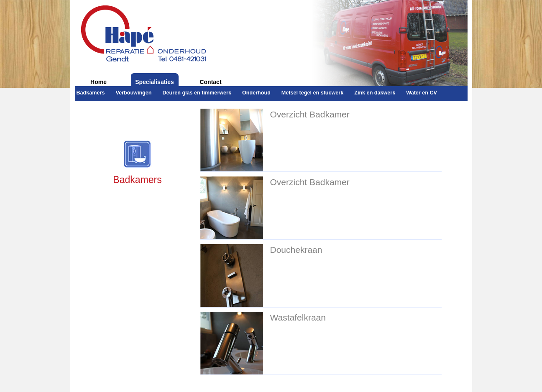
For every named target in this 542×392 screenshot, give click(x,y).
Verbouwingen (133, 93)
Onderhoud (256, 93)
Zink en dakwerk (375, 93)
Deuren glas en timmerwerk (197, 93)
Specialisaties (155, 82)
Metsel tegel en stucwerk (312, 93)
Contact (210, 82)
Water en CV (422, 93)
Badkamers (91, 93)
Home (98, 82)
